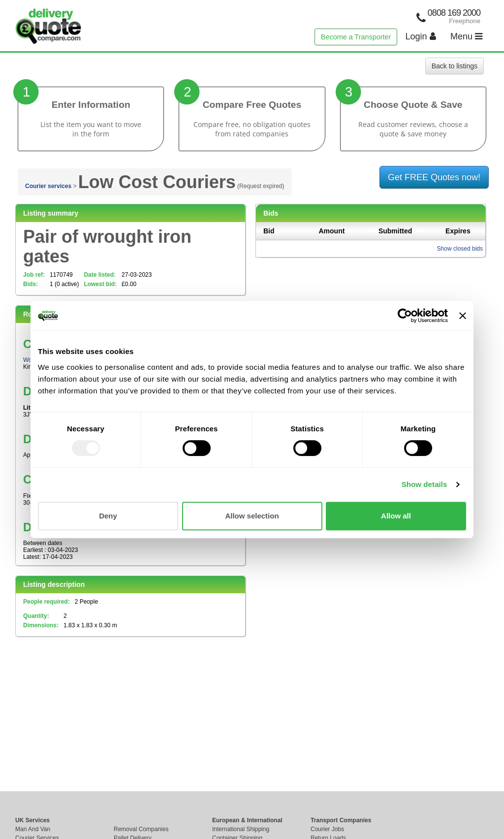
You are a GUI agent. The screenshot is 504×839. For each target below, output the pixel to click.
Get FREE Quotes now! (434, 177)
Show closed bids (460, 249)
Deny (108, 516)
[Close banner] (463, 316)
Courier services (48, 186)
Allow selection (252, 516)
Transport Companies (341, 820)
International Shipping (241, 829)
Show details (425, 484)
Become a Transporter (356, 37)
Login (421, 36)
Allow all (396, 516)
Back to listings (455, 66)
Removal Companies (141, 829)
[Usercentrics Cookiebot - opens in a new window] (405, 316)
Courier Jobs (327, 829)
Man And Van (33, 829)
